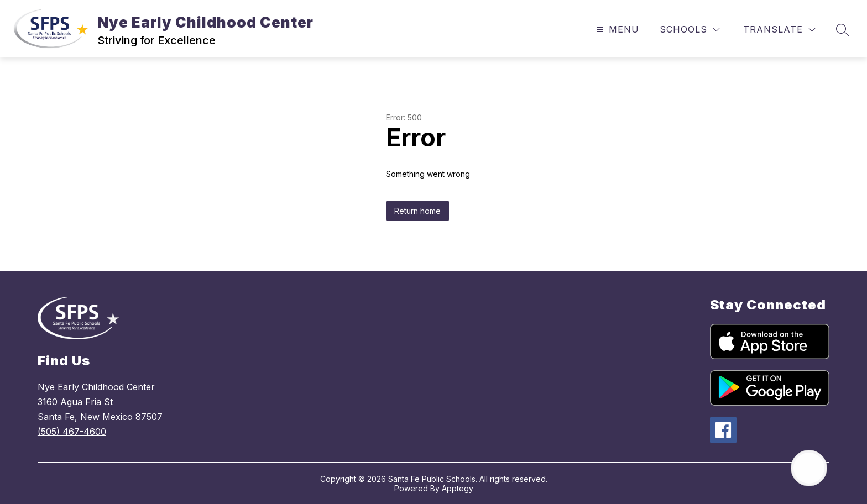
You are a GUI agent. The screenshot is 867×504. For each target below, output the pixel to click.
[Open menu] (616, 30)
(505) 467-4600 (72, 432)
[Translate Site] (779, 30)
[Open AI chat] (809, 468)
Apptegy (458, 488)
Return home (417, 211)
